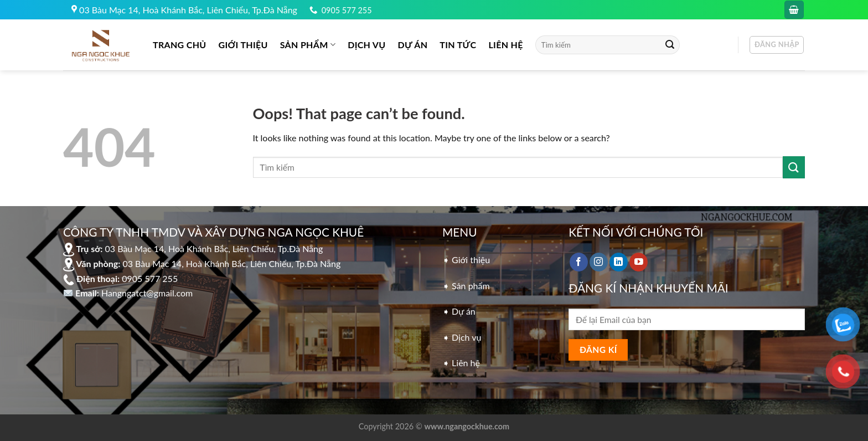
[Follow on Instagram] (599, 262)
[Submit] (670, 45)
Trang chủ (180, 45)
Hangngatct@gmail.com (147, 293)
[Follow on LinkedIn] (619, 262)
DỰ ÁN (413, 45)
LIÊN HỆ (505, 45)
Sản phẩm (308, 45)
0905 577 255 (347, 10)
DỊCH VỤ (366, 45)
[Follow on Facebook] (579, 262)
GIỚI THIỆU (243, 45)
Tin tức (458, 45)
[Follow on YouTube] (639, 262)
